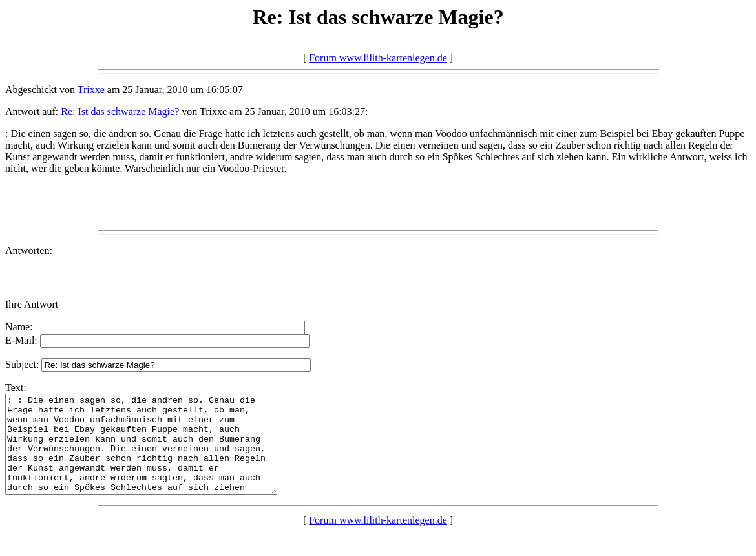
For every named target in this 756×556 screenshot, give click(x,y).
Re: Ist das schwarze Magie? (120, 112)
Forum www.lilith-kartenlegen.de (378, 58)
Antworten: (29, 251)
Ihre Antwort (32, 304)
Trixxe (91, 90)
